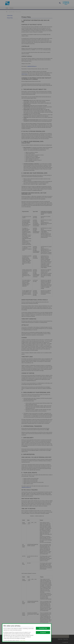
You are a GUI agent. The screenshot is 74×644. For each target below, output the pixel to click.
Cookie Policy (22, 641)
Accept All (43, 632)
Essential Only (43, 628)
